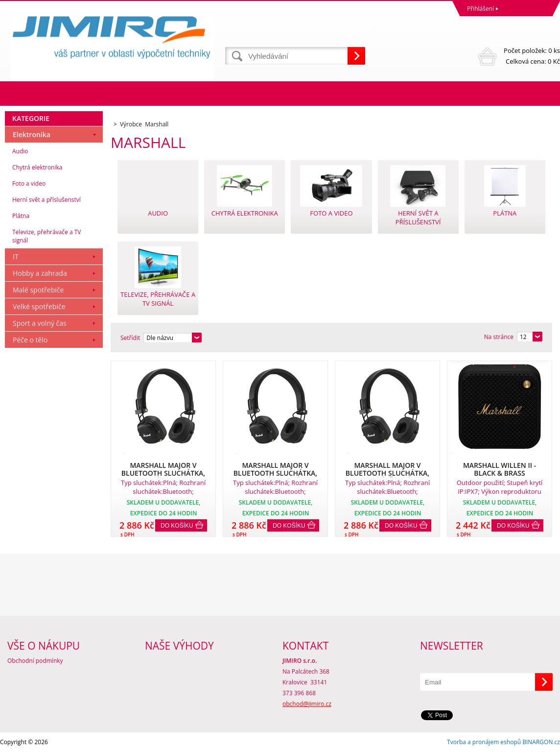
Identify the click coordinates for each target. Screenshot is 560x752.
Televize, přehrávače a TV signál (47, 236)
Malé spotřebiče (38, 290)
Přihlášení (480, 9)
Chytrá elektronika (37, 167)
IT (16, 256)
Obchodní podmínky (35, 661)
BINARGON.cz (541, 742)
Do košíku (177, 526)
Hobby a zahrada (40, 273)
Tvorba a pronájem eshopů (484, 742)
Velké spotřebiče (39, 306)
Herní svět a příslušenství (47, 200)
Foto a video (29, 183)
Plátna (21, 216)
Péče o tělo (30, 340)
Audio (20, 151)
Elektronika (32, 134)
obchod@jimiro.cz (307, 704)
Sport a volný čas (40, 323)
